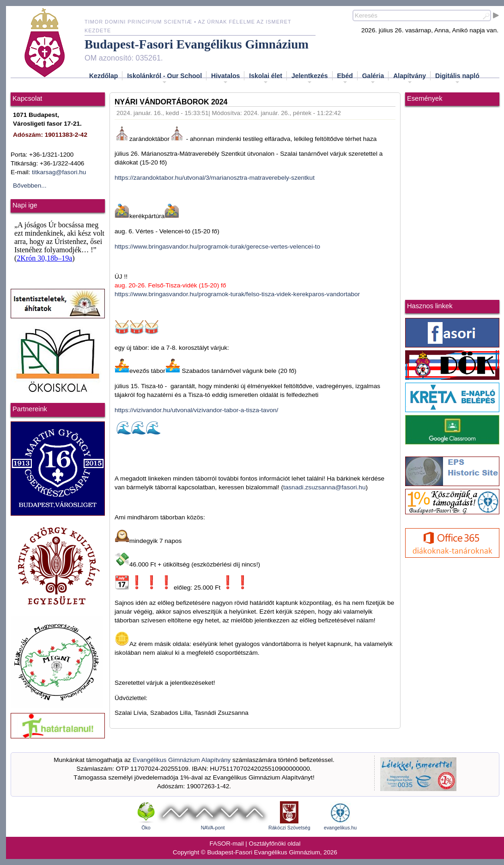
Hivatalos (225, 79)
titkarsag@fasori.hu (59, 172)
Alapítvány (410, 79)
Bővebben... (30, 186)
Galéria (373, 79)
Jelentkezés (310, 79)
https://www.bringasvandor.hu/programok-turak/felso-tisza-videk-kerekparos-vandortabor (237, 294)
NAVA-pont (213, 828)
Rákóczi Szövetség (289, 828)
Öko (146, 828)
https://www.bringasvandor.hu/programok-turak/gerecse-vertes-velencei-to (217, 247)
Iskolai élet (266, 79)
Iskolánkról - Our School (164, 79)
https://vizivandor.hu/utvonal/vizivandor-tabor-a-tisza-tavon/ (196, 410)
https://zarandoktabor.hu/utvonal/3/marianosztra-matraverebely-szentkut (215, 178)
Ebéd (345, 79)
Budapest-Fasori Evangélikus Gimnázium (197, 44)
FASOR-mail (227, 844)
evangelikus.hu (340, 828)
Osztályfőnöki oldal (275, 844)
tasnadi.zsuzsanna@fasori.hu (325, 487)
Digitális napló (457, 79)
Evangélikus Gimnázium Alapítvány (182, 760)
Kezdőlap (103, 76)
